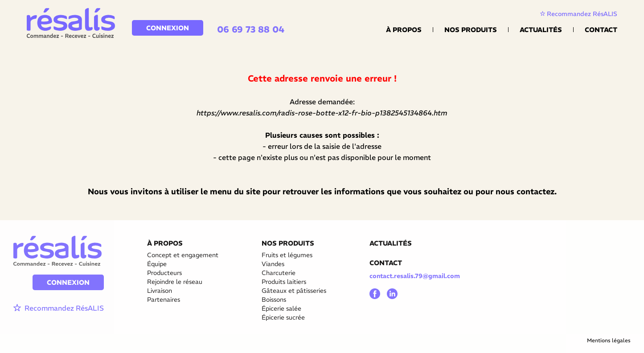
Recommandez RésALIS (579, 14)
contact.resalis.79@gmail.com (415, 276)
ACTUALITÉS (391, 243)
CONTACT (386, 263)
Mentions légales (609, 340)
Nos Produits (471, 30)
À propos (404, 30)
